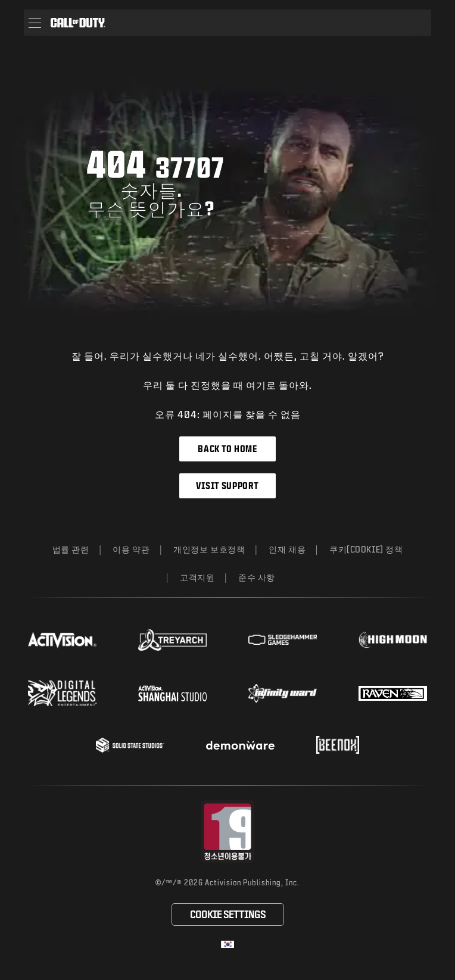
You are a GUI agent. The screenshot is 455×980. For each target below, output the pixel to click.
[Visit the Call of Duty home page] (78, 23)
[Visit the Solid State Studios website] (130, 745)
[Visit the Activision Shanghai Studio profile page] (172, 693)
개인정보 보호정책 (209, 549)
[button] (35, 23)
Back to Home (227, 449)
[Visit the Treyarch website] (172, 640)
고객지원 (197, 577)
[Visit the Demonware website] (240, 745)
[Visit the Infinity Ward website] (283, 693)
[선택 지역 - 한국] (227, 944)
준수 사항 (257, 577)
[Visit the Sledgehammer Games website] (283, 640)
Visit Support (227, 486)
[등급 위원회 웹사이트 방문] (228, 831)
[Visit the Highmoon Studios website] (393, 640)
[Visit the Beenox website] (337, 745)
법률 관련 (71, 549)
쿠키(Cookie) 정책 (366, 549)
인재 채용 (287, 549)
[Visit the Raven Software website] (393, 694)
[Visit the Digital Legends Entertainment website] (62, 694)
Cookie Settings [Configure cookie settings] (228, 914)
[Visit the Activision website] (62, 640)
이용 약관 (131, 549)
